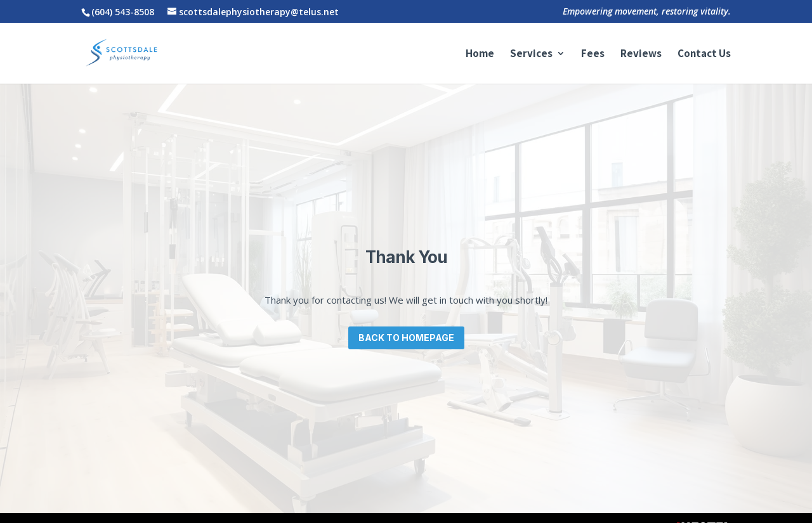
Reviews (641, 55)
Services (531, 55)
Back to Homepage (406, 338)
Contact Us (704, 55)
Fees (593, 55)
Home (480, 55)
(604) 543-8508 (123, 12)
